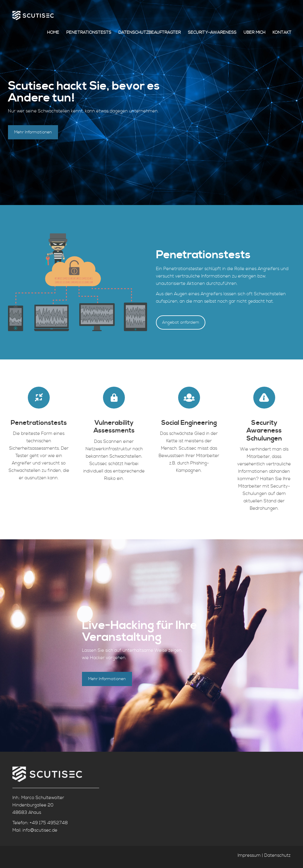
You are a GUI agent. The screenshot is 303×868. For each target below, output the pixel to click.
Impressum (249, 855)
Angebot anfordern (181, 322)
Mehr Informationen (33, 132)
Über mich (254, 33)
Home (53, 33)
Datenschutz (277, 855)
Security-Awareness (212, 33)
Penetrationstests (89, 33)
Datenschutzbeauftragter (150, 33)
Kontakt (282, 33)
